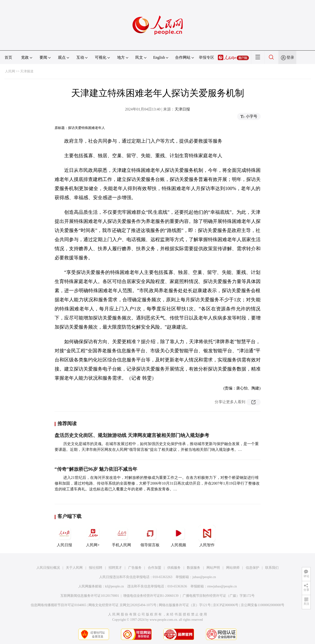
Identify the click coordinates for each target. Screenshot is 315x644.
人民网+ (93, 536)
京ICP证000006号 (226, 605)
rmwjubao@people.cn (222, 586)
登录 (290, 57)
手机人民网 (121, 536)
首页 (8, 57)
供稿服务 (174, 568)
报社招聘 (96, 568)
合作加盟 (155, 568)
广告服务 (135, 568)
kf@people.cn (115, 586)
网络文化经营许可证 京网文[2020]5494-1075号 (122, 605)
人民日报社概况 (48, 568)
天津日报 (182, 109)
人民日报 (64, 536)
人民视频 (178, 536)
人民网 (10, 71)
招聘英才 (115, 568)
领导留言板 (150, 536)
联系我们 (272, 568)
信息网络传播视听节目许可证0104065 (58, 605)
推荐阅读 (67, 424)
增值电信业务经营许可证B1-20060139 (151, 596)
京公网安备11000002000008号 (262, 605)
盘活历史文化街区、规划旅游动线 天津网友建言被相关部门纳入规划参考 (132, 435)
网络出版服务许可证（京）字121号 (185, 605)
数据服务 (194, 568)
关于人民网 (74, 568)
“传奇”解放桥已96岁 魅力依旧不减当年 (96, 469)
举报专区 (206, 57)
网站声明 (213, 568)
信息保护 (252, 568)
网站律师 (233, 568)
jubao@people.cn (204, 577)
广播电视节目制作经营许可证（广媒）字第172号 (219, 596)
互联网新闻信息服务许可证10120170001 (90, 596)
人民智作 (207, 536)
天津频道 (27, 71)
